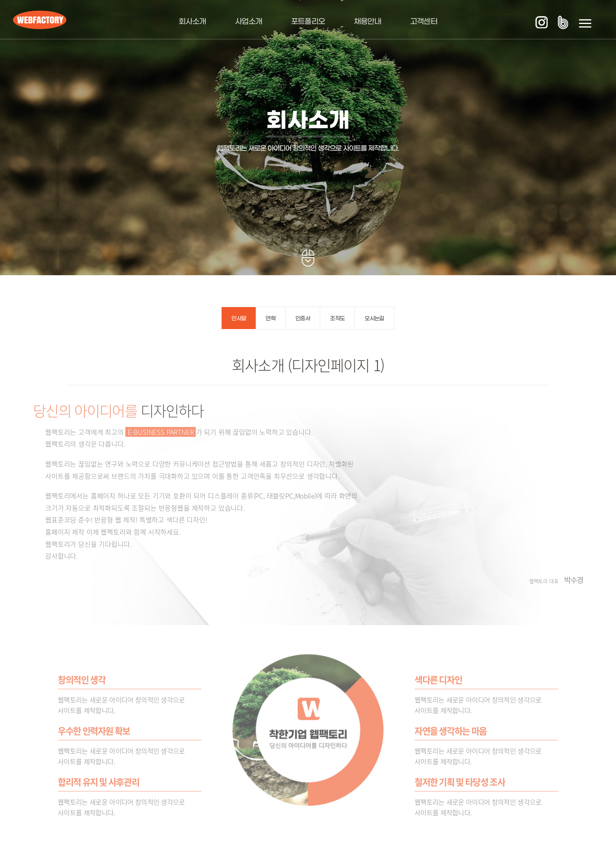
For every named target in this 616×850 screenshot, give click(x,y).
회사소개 (192, 22)
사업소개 (248, 22)
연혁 (270, 319)
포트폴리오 (308, 22)
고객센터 (424, 22)
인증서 (303, 319)
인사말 (239, 319)
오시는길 (374, 319)
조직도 (337, 319)
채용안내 (368, 22)
